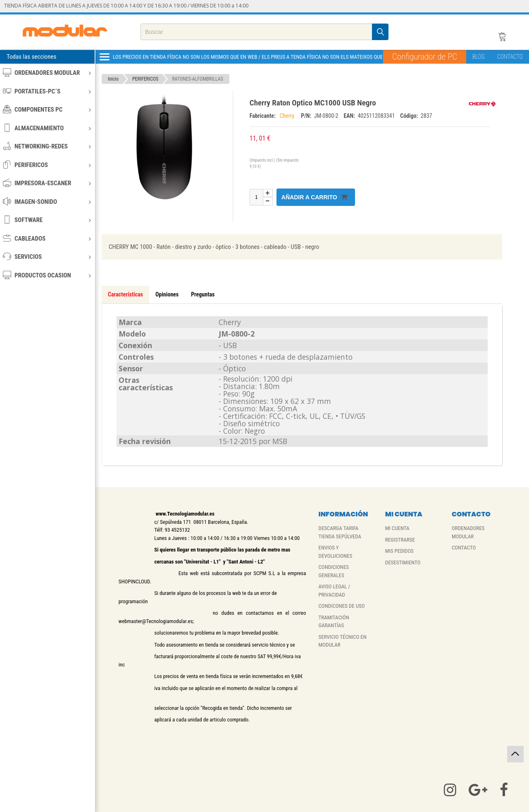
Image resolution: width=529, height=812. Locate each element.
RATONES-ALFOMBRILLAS (198, 79)
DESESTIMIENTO (403, 562)
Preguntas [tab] (203, 294)
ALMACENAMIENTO (47, 128)
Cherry (288, 116)
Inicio (113, 79)
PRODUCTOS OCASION (47, 275)
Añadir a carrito (314, 197)
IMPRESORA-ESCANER (47, 183)
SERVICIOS (47, 257)
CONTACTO (510, 57)
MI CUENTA (397, 528)
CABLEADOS (47, 238)
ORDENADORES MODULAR (47, 73)
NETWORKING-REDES (47, 146)
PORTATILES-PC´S (47, 91)
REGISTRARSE (400, 540)
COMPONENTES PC (47, 109)
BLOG (479, 57)
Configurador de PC (425, 57)
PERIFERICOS (47, 165)
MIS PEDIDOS (399, 551)
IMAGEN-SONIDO (47, 202)
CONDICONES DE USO (341, 606)
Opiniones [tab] (167, 294)
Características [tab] (125, 294)
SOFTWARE (47, 220)
